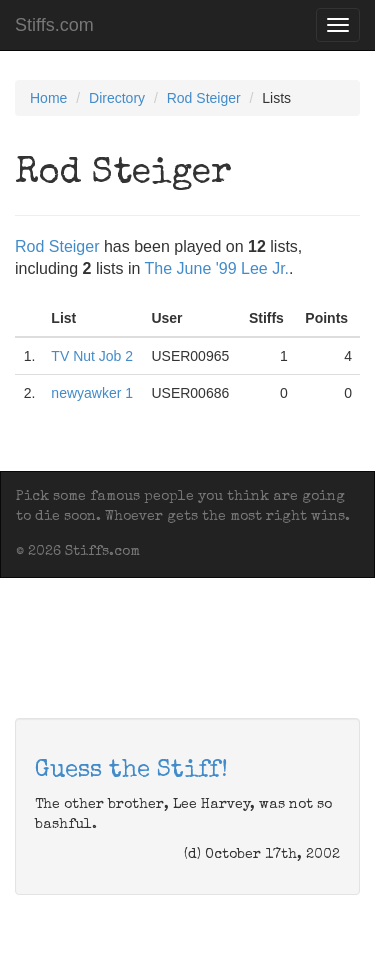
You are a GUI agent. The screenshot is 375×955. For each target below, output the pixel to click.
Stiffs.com (54, 25)
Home (48, 98)
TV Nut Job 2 (92, 356)
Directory (117, 98)
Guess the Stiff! (131, 771)
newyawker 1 (92, 393)
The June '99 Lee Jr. (217, 268)
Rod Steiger (204, 98)
